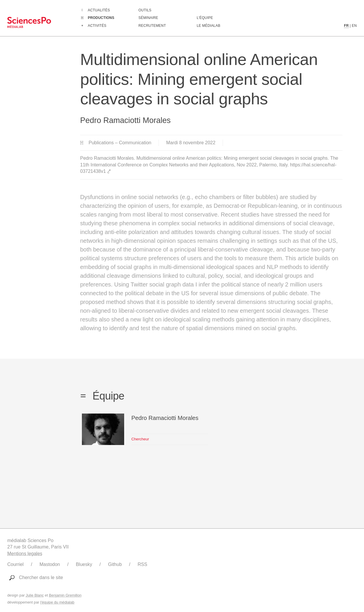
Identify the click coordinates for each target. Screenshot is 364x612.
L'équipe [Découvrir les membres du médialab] (205, 18)
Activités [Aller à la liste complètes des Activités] (97, 26)
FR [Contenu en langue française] (346, 26)
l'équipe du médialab (57, 602)
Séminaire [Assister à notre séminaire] (148, 18)
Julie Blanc (35, 595)
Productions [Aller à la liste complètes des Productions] (101, 18)
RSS (142, 564)
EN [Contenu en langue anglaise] (354, 26)
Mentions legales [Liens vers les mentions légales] (25, 554)
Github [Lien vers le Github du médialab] (115, 564)
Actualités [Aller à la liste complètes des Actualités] (99, 10)
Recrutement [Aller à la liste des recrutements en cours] (152, 26)
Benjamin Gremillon (65, 595)
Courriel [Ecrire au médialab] (15, 564)
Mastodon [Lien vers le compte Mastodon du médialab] (50, 564)
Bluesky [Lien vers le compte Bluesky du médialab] (84, 564)
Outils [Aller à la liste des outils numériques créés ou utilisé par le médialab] (145, 10)
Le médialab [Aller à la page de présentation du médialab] (209, 26)
